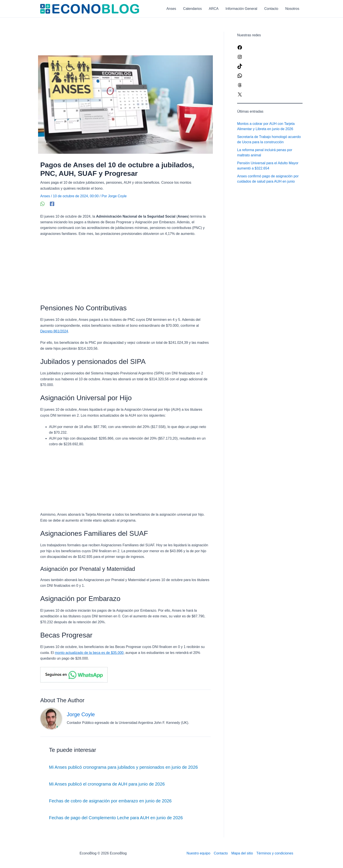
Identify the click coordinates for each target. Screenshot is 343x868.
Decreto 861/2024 (54, 331)
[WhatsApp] (42, 204)
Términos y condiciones (275, 853)
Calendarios (192, 9)
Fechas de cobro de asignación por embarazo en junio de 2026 (110, 801)
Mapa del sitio (242, 853)
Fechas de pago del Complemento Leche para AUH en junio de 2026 (116, 818)
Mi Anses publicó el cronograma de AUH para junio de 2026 (107, 784)
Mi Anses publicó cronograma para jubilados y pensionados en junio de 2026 (123, 767)
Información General (241, 9)
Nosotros (292, 9)
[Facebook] (52, 204)
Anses (171, 9)
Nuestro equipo (199, 853)
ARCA (214, 9)
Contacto (271, 9)
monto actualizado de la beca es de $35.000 (89, 653)
